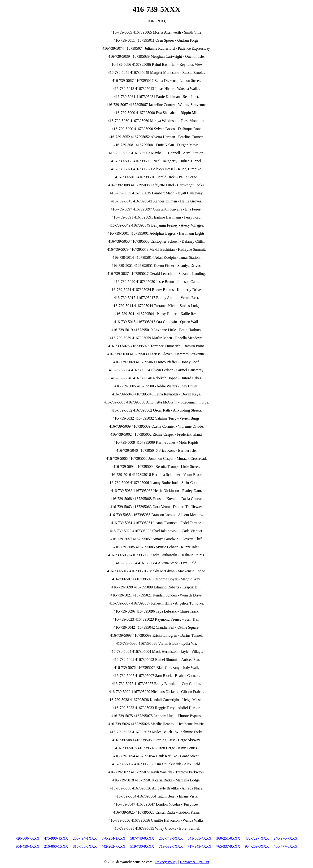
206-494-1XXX (85, 838)
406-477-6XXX (285, 846)
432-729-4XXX (257, 838)
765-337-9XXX (228, 846)
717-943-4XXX (199, 846)
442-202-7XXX (113, 846)
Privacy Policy (166, 862)
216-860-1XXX (56, 846)
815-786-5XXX (85, 846)
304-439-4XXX (27, 846)
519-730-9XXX (142, 846)
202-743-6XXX (171, 838)
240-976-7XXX (285, 838)
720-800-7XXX (27, 838)
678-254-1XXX (113, 838)
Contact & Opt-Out (195, 862)
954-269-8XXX (257, 846)
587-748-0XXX (142, 838)
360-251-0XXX (228, 838)
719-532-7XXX (171, 846)
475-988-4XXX (56, 838)
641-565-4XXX (199, 838)
